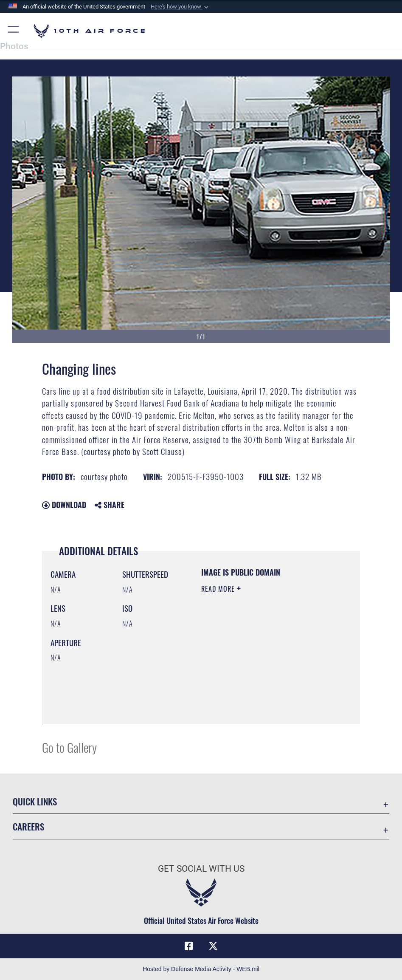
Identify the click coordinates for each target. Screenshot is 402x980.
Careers (28, 826)
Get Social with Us (201, 868)
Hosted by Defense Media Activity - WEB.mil (201, 969)
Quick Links (35, 801)
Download (64, 505)
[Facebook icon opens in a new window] (189, 946)
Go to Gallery (69, 747)
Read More (219, 589)
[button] (180, 7)
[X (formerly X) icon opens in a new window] (213, 946)
